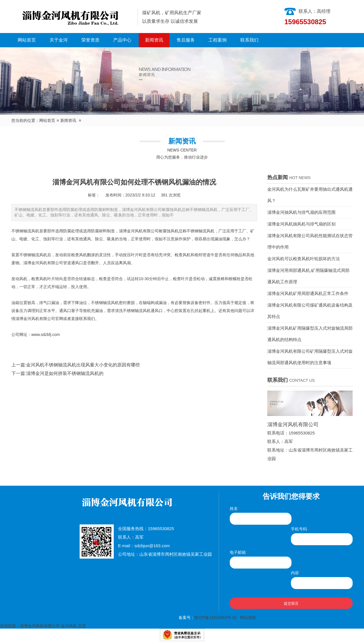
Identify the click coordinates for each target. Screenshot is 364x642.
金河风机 (69, 626)
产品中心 (122, 40)
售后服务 (186, 40)
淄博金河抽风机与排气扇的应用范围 (301, 212)
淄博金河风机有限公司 (139, 231)
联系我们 (249, 40)
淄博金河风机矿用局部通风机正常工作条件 (308, 293)
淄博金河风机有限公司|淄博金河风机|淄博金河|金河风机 (72, 17)
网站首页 (27, 40)
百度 (82, 626)
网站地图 (248, 618)
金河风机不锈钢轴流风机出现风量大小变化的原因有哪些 (83, 365)
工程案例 (218, 40)
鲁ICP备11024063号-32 (216, 618)
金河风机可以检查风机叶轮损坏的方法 (304, 259)
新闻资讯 (154, 40)
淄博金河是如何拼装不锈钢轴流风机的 (65, 373)
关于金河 (59, 40)
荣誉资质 (90, 40)
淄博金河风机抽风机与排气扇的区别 (301, 224)
